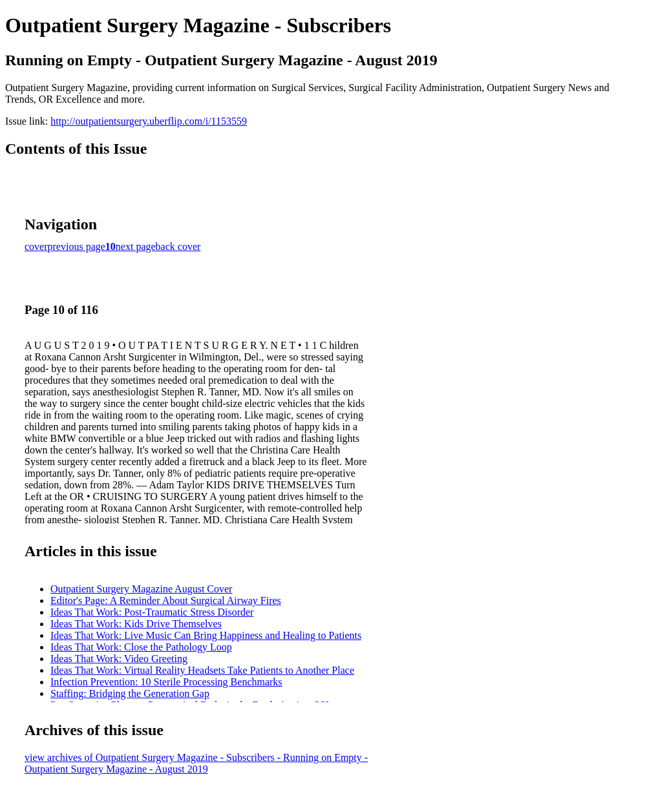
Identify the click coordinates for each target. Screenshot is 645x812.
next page (136, 246)
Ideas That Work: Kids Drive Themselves (136, 624)
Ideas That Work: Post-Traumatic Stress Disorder (152, 612)
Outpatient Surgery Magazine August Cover (141, 589)
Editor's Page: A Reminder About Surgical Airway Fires (166, 600)
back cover (178, 246)
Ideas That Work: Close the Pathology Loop (141, 647)
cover (36, 246)
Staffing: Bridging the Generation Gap (130, 693)
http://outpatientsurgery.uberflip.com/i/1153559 (149, 121)
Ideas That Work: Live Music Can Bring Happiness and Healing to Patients (206, 635)
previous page (77, 246)
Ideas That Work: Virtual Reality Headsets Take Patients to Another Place (202, 670)
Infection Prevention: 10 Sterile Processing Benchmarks (166, 682)
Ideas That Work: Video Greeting (119, 659)
